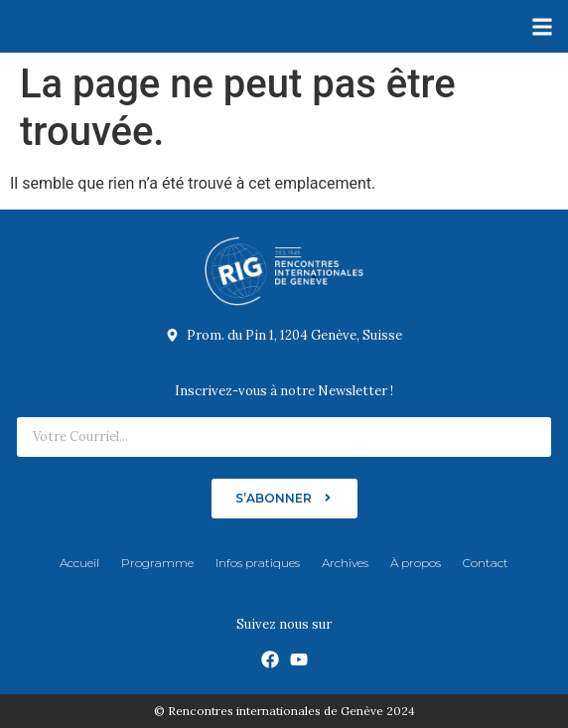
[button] (542, 26)
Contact (486, 563)
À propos (416, 563)
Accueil (79, 563)
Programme (157, 563)
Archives (345, 563)
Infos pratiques (258, 563)
